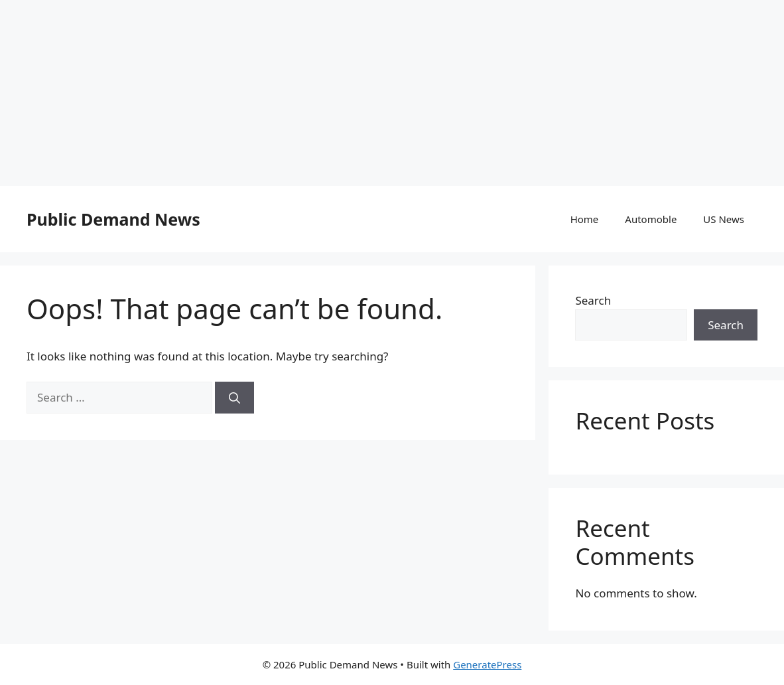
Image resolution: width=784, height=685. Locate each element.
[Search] (234, 398)
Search (593, 300)
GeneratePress (487, 664)
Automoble (651, 219)
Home (585, 219)
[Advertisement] (392, 93)
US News (724, 219)
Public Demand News (113, 219)
